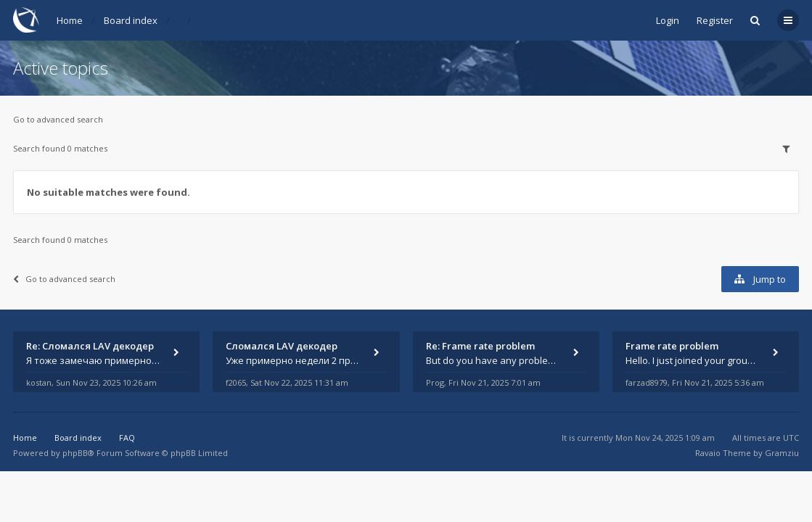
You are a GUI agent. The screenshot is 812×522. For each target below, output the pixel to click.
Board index (131, 20)
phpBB (75, 453)
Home (70, 20)
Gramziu (782, 453)
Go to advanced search (58, 119)
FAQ (127, 438)
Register (715, 20)
